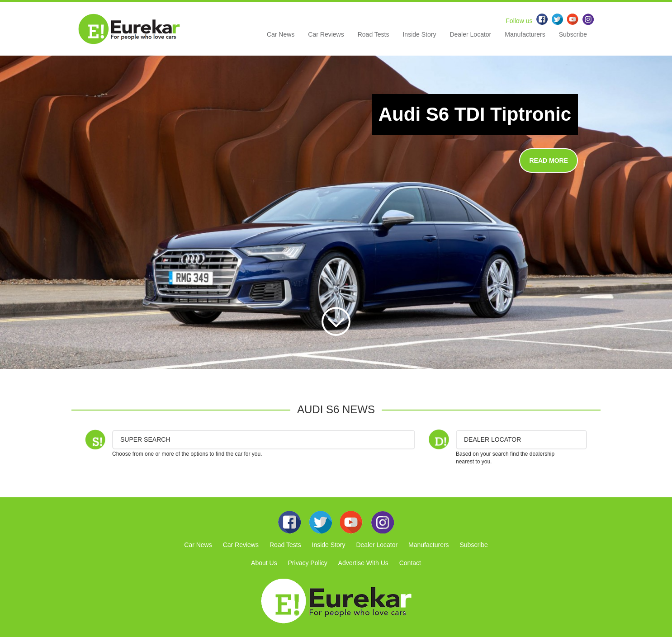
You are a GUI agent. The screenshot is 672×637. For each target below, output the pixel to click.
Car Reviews (326, 34)
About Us (264, 563)
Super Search (145, 439)
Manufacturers (525, 34)
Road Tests (374, 34)
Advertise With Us (363, 563)
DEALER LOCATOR (492, 439)
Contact (410, 563)
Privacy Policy (308, 563)
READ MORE (549, 160)
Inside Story (419, 34)
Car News (281, 34)
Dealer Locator (470, 34)
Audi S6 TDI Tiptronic (475, 114)
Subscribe (573, 34)
